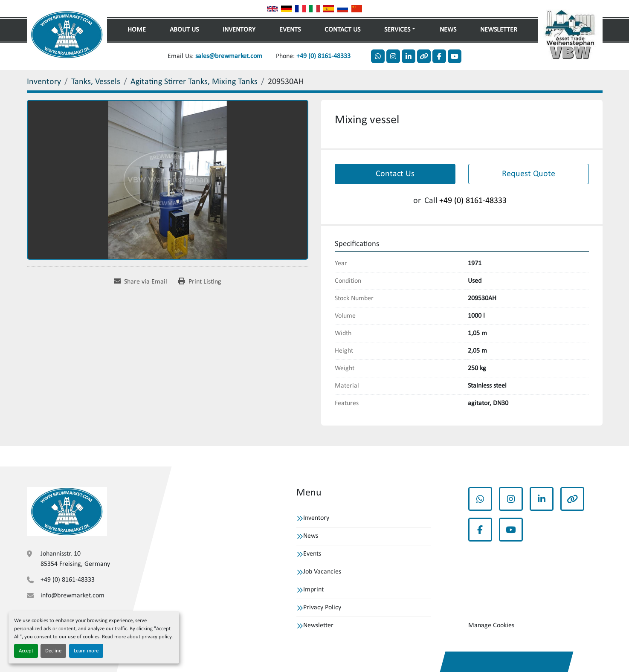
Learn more (86, 651)
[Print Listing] (200, 282)
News (448, 30)
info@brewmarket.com (72, 596)
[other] (424, 56)
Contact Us (342, 30)
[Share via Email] (141, 282)
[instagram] (393, 56)
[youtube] (455, 56)
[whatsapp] (378, 56)
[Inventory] (44, 82)
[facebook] (439, 56)
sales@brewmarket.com (229, 56)
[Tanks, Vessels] (96, 82)
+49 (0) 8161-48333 (323, 56)
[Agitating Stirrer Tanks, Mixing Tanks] (194, 82)
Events (290, 30)
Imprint (313, 590)
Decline (53, 651)
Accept (26, 651)
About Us (184, 30)
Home (137, 30)
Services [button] (397, 30)
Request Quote (529, 174)
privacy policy (157, 637)
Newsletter (499, 30)
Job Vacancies (322, 572)
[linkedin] (409, 56)
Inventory (239, 30)
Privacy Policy (322, 608)
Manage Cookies (491, 626)
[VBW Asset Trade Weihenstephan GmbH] (67, 511)
